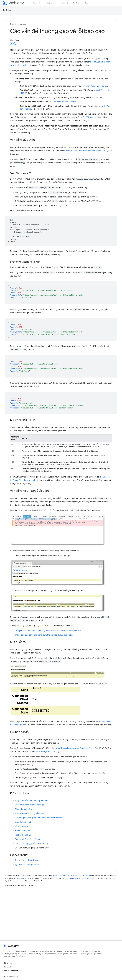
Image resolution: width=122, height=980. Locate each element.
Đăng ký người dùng (24, 809)
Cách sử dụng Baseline (70, 3)
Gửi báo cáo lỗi (92, 117)
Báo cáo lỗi (8, 967)
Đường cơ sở (52, 3)
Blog (86, 3)
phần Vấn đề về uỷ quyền (96, 86)
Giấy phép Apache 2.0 (21, 878)
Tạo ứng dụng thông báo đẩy (28, 860)
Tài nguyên (37, 3)
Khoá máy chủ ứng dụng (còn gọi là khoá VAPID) (87, 151)
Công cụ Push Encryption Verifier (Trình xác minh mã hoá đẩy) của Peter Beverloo (50, 631)
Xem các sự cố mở (11, 971)
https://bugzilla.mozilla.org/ (48, 752)
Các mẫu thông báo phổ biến (28, 839)
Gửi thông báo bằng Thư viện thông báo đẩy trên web (38, 818)
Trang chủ (14, 24)
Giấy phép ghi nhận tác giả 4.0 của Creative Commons (72, 876)
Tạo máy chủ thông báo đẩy (27, 865)
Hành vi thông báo (23, 835)
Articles (7, 10)
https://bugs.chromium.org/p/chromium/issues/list (77, 748)
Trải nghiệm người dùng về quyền (29, 813)
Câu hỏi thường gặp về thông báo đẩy (32, 844)
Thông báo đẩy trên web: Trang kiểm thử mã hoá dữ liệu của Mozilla (44, 635)
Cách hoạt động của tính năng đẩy (30, 805)
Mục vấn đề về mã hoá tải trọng (62, 102)
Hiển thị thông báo (23, 831)
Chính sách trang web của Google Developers (78, 878)
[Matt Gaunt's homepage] (15, 44)
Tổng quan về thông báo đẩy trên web (32, 801)
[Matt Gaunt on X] (11, 44)
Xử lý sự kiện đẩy (22, 826)
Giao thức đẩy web (23, 822)
